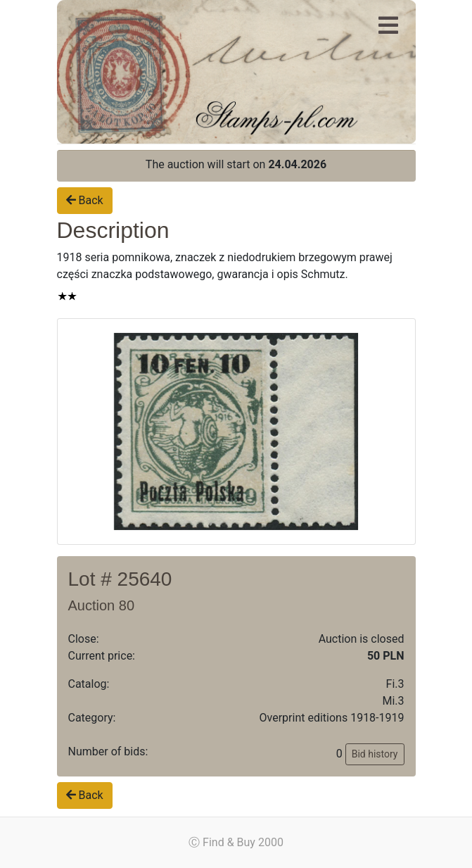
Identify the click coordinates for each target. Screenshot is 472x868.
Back (85, 200)
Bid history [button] (375, 754)
